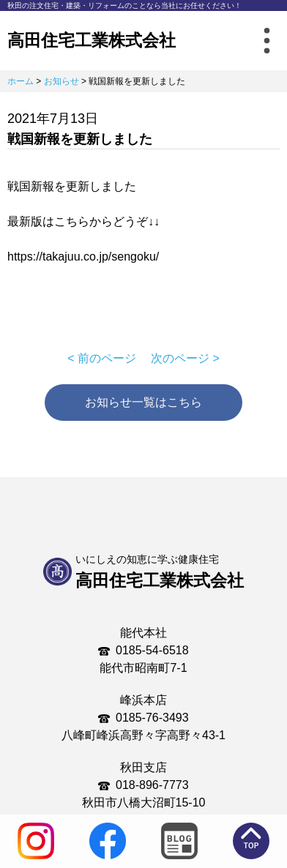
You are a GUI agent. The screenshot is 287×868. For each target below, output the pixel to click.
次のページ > (185, 358)
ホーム (20, 81)
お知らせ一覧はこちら (143, 402)
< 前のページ (102, 358)
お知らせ (61, 81)
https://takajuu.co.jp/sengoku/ (83, 257)
